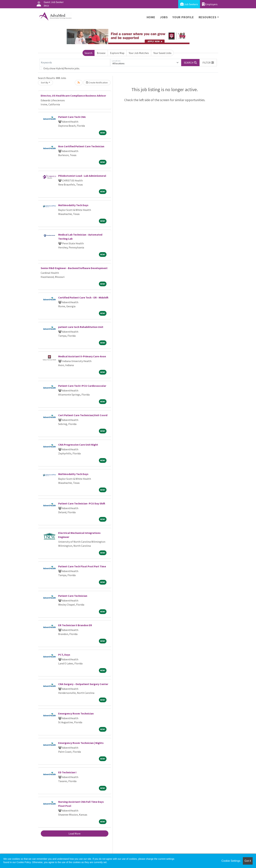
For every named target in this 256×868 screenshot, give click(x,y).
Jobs (164, 17)
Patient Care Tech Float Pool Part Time (82, 566)
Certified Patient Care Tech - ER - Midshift (83, 297)
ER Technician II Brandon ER (75, 625)
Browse (101, 53)
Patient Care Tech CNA (72, 117)
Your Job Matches (139, 53)
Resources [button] (207, 17)
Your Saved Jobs (162, 53)
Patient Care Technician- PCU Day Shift (82, 503)
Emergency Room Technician (76, 713)
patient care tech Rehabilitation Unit (81, 327)
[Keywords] (75, 63)
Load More (75, 834)
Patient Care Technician (73, 596)
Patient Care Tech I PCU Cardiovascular (82, 386)
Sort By (45, 83)
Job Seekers (189, 4)
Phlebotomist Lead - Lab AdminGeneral (82, 176)
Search (88, 53)
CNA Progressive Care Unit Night (78, 445)
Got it (248, 861)
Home (151, 17)
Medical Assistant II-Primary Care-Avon (82, 356)
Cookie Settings (231, 861)
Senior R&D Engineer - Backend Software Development (74, 268)
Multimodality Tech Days (73, 205)
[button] (208, 63)
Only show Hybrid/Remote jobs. (62, 68)
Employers (210, 4)
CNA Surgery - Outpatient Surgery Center (83, 684)
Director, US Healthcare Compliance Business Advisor (73, 96)
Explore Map (117, 53)
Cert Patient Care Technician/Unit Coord (83, 415)
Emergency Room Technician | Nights (81, 743)
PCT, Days (64, 655)
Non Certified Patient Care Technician (81, 146)
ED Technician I (67, 772)
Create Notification (97, 83)
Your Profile (183, 17)
